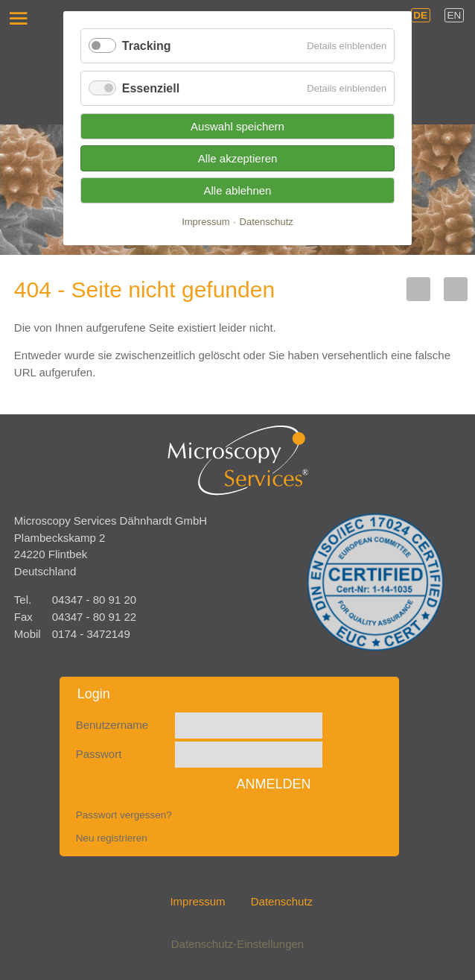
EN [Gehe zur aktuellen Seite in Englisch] (455, 15)
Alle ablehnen (238, 190)
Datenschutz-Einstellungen (238, 944)
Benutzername (112, 725)
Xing (456, 289)
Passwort (99, 754)
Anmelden (273, 784)
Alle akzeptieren (238, 158)
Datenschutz (282, 901)
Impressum (197, 901)
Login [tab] (94, 694)
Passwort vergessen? (124, 815)
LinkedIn (418, 289)
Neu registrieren (112, 838)
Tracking (147, 46)
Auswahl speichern (238, 126)
